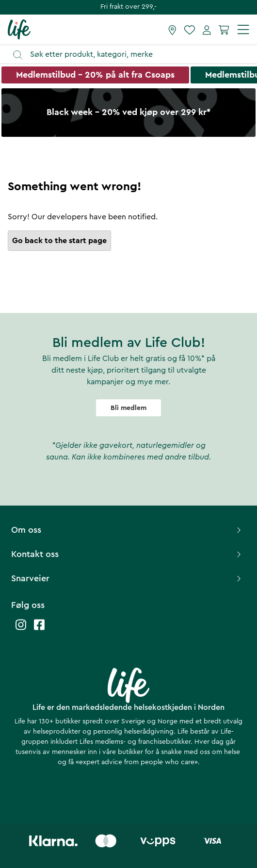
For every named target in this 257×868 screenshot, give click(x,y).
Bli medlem (128, 408)
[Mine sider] (207, 30)
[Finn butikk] (172, 30)
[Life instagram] (21, 630)
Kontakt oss (127, 554)
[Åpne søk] (133, 55)
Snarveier (127, 578)
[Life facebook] (39, 630)
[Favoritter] (190, 30)
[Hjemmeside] (19, 29)
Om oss (127, 530)
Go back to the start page (59, 241)
